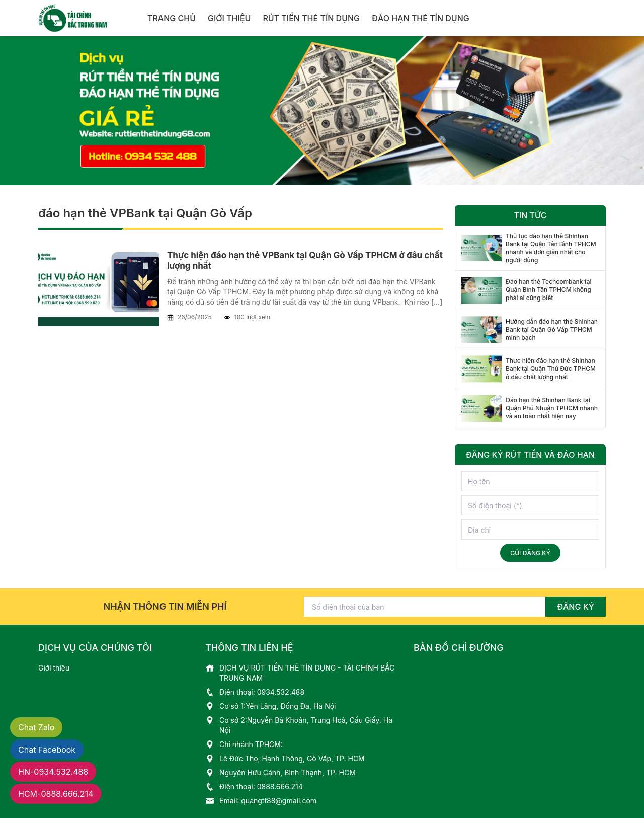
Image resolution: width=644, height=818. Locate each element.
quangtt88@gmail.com (279, 801)
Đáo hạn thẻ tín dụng (421, 18)
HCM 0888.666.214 (56, 794)
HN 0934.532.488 (53, 772)
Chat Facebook (47, 750)
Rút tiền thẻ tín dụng (311, 18)
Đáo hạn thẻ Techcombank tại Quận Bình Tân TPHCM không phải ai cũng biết (549, 290)
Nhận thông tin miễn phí (165, 606)
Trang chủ (172, 18)
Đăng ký (576, 607)
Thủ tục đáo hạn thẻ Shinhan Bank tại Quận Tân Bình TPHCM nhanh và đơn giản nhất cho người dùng (551, 248)
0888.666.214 (280, 787)
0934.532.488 (281, 692)
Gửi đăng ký (530, 553)
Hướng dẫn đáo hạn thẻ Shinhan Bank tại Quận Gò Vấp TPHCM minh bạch (552, 329)
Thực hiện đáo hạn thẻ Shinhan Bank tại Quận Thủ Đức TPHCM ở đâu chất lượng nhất (551, 369)
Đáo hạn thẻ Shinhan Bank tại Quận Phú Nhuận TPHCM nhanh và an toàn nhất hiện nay (552, 408)
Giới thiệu (229, 18)
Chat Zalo (36, 727)
